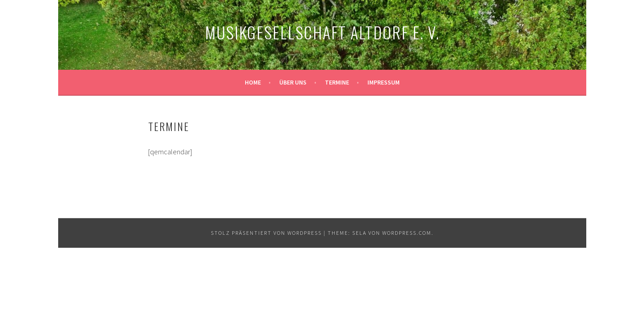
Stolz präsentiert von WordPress (266, 233)
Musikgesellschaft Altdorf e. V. (322, 32)
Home (253, 82)
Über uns (293, 82)
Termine (337, 82)
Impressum (384, 82)
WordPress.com (407, 233)
